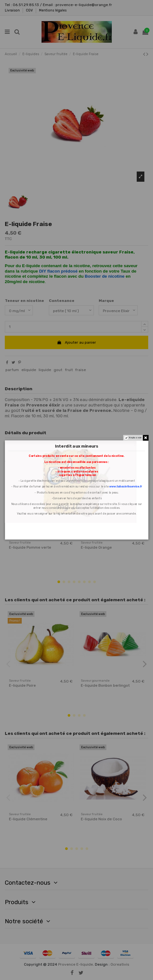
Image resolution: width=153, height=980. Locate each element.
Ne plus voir (135, 438)
